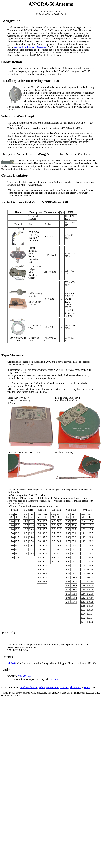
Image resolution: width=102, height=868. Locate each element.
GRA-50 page (25, 676)
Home (87, 687)
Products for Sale (29, 687)
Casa (10, 679)
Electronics (75, 687)
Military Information (49, 687)
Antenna (64, 687)
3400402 (12, 663)
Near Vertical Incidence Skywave (30, 47)
